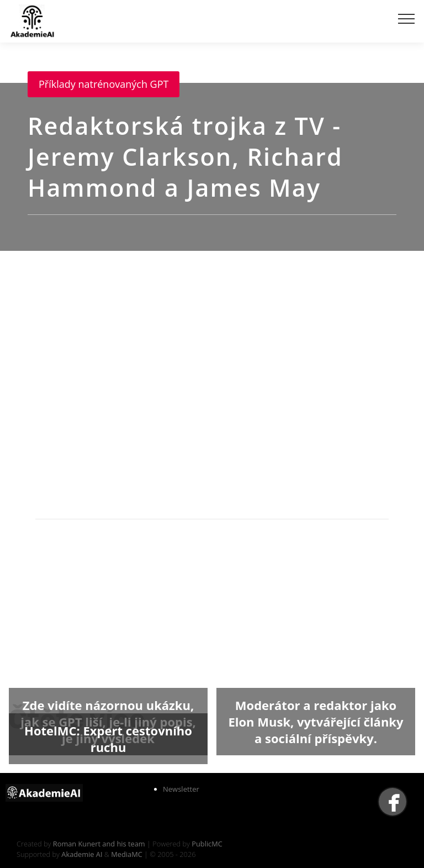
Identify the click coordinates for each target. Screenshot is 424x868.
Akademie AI (82, 854)
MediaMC (126, 854)
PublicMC (207, 844)
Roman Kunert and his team (100, 844)
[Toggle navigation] (407, 18)
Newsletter (181, 789)
